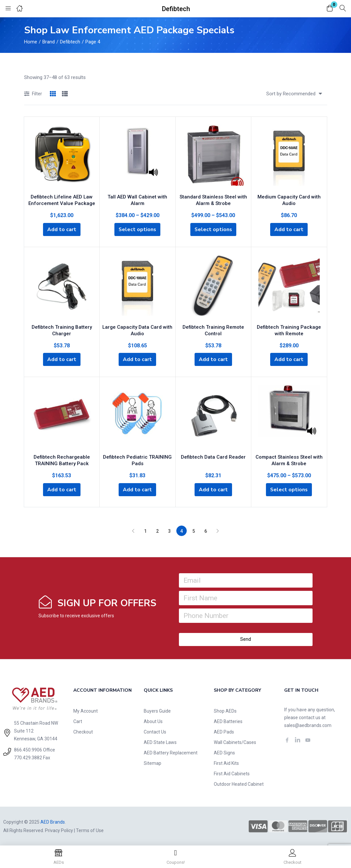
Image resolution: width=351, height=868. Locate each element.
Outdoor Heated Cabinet (239, 783)
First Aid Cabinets (232, 773)
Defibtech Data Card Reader (213, 456)
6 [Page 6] (206, 530)
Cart (78, 721)
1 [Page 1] (145, 530)
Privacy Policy (59, 830)
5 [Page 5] (194, 530)
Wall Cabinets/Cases (235, 742)
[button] (330, 9)
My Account (86, 710)
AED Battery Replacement (171, 752)
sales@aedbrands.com (308, 725)
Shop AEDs (225, 710)
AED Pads (224, 731)
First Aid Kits (226, 763)
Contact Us (155, 731)
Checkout (83, 731)
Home (31, 42)
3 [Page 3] (169, 530)
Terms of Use (90, 830)
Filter (33, 94)
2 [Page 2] (157, 530)
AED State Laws (160, 742)
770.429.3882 (28, 757)
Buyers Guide (157, 710)
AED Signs (224, 752)
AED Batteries (228, 721)
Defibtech (70, 42)
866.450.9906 (28, 749)
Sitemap (153, 763)
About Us (153, 721)
